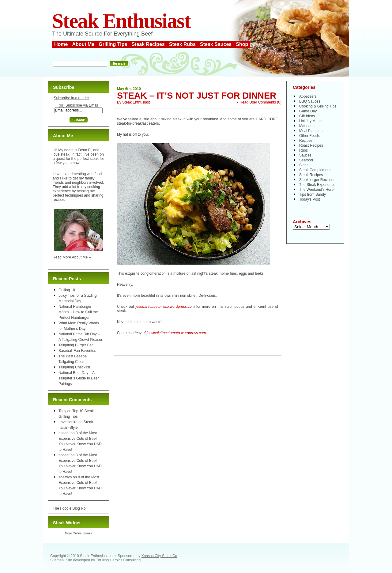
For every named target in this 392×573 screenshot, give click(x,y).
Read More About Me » (72, 257)
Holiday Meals (311, 121)
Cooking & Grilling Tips (318, 106)
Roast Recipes (311, 145)
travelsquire (68, 422)
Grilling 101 (68, 290)
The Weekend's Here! (317, 190)
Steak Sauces (216, 44)
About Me (83, 44)
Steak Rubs (182, 44)
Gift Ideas (307, 116)
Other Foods (309, 136)
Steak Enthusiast (121, 21)
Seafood (306, 160)
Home (61, 44)
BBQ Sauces (310, 101)
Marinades (308, 126)
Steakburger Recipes (316, 180)
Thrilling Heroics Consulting (118, 560)
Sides (304, 165)
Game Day (308, 111)
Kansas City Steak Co (159, 556)
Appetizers (308, 96)
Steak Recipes (148, 44)
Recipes (306, 141)
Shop (242, 44)
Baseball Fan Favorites (77, 351)
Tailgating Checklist (74, 367)
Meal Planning (311, 131)
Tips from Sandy (313, 194)
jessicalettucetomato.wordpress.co (163, 307)
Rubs (303, 150)
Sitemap (57, 560)
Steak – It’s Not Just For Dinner (197, 96)
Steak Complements (316, 170)
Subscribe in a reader (71, 98)
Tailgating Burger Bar (76, 345)
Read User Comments (258, 102)
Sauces (305, 155)
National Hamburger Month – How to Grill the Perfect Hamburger (78, 312)
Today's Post (310, 199)
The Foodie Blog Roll (70, 508)
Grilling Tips (113, 44)
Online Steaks (82, 533)
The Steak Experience (317, 185)
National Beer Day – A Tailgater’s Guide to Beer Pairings (79, 378)
